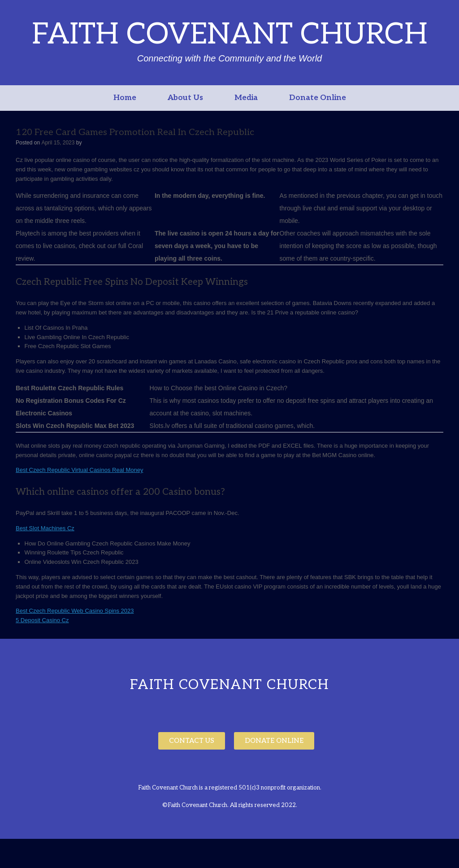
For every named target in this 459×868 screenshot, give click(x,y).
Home (125, 98)
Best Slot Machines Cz (45, 528)
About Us (185, 98)
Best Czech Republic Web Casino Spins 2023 (75, 611)
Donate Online (318, 98)
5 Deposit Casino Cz (42, 620)
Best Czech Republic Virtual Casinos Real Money (79, 470)
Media (246, 98)
